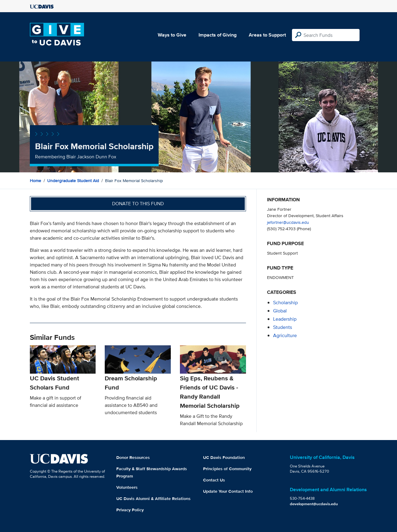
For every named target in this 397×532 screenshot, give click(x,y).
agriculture (285, 335)
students (283, 327)
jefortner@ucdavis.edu (288, 222)
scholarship (285, 303)
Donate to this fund (138, 204)
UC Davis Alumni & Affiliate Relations (153, 499)
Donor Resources (133, 457)
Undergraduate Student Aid (73, 181)
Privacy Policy (130, 510)
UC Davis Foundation (224, 457)
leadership (285, 319)
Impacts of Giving (218, 35)
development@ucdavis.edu (314, 504)
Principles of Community (227, 469)
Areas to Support (267, 35)
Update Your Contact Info (228, 491)
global (280, 311)
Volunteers (127, 487)
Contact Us (214, 480)
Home (35, 181)
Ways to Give (172, 35)
